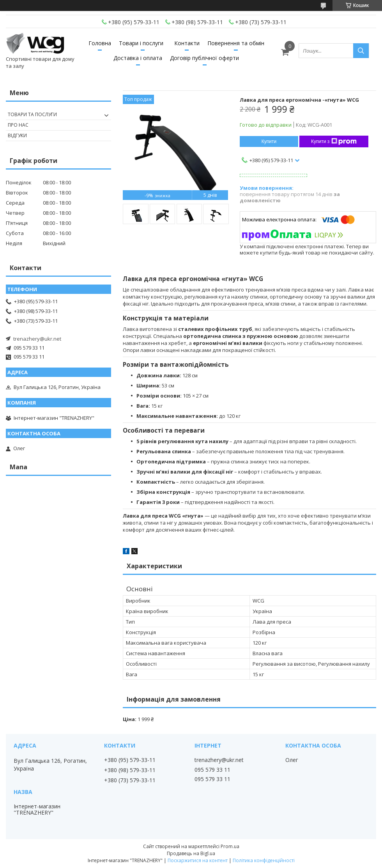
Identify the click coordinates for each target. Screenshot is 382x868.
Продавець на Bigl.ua (191, 853)
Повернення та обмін (236, 43)
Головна (100, 43)
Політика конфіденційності (264, 860)
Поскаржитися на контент (198, 860)
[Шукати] (361, 51)
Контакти (187, 43)
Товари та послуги (32, 114)
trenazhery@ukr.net (37, 339)
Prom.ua (230, 846)
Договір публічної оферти (204, 58)
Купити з (334, 141)
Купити (269, 141)
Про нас (18, 125)
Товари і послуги (141, 43)
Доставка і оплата (138, 58)
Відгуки (17, 135)
